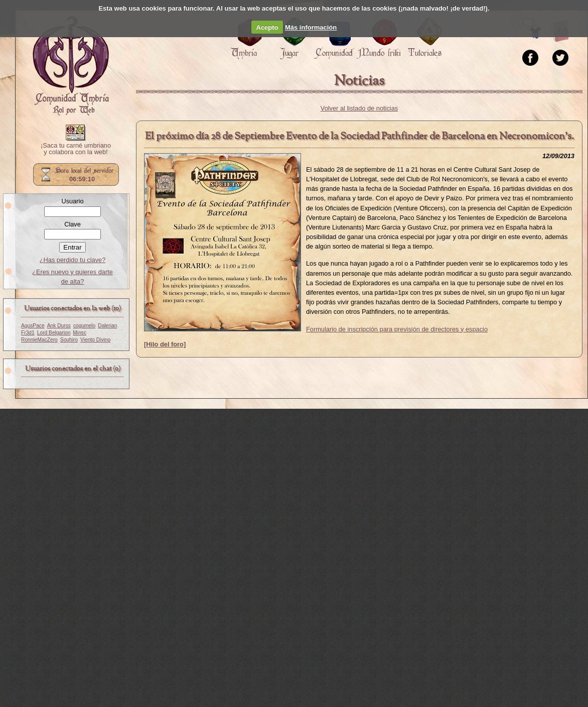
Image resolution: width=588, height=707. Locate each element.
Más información (311, 27)
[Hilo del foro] (165, 344)
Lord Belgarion (54, 333)
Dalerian (107, 326)
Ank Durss (59, 326)
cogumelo (84, 326)
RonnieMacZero (39, 340)
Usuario (72, 201)
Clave (72, 224)
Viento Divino (95, 340)
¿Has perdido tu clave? (73, 260)
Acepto (267, 27)
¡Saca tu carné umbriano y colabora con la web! (76, 149)
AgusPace (33, 326)
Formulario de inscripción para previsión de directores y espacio (397, 329)
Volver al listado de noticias (359, 108)
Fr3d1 (28, 333)
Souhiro (69, 340)
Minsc (80, 333)
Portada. (71, 66)
